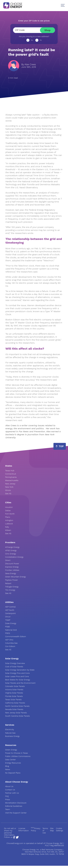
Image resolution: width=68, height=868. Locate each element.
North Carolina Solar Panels (17, 706)
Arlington (9, 520)
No (41, 40)
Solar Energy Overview (15, 663)
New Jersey (10, 484)
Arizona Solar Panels (14, 690)
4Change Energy (12, 547)
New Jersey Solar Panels (16, 713)
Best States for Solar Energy (18, 680)
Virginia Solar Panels (14, 693)
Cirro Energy (11, 554)
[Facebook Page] (14, 838)
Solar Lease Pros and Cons (17, 676)
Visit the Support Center (16, 813)
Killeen (8, 530)
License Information (24, 829)
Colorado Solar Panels (15, 686)
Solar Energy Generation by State (20, 670)
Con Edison (10, 646)
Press (8, 799)
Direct (8, 560)
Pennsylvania (11, 477)
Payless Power (11, 580)
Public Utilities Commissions (18, 756)
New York (9, 487)
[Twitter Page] (17, 838)
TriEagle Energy (12, 587)
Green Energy (11, 750)
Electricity (10, 729)
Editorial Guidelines (14, 806)
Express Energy (12, 567)
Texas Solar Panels (13, 699)
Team (8, 809)
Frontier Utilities (12, 570)
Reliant (8, 583)
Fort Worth (10, 514)
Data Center (10, 760)
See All (8, 493)
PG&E (8, 627)
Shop (48, 30)
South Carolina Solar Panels (17, 716)
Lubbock (9, 524)
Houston (9, 507)
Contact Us (10, 790)
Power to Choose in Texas (17, 753)
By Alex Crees (29, 64)
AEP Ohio (9, 640)
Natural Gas (10, 733)
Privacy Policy (36, 829)
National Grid (11, 630)
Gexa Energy (11, 573)
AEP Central (10, 607)
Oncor (8, 617)
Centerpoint (10, 613)
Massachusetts (12, 480)
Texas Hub (10, 471)
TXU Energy (10, 590)
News (8, 769)
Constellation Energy (14, 557)
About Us (9, 786)
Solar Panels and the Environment (20, 683)
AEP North (10, 610)
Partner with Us (12, 793)
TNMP (8, 620)
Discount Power (12, 564)
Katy (7, 527)
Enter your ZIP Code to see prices (34, 21)
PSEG (8, 633)
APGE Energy (11, 550)
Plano (8, 517)
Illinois (8, 490)
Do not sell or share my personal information (10, 832)
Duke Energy (11, 623)
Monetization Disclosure (16, 803)
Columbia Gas (11, 643)
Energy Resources (13, 763)
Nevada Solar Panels (14, 709)
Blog (7, 766)
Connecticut (11, 474)
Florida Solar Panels (14, 696)
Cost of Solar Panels (14, 667)
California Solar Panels (15, 703)
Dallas (8, 510)
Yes (32, 40)
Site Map (52, 829)
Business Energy (12, 736)
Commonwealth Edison (16, 636)
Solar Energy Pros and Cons (17, 673)
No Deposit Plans (13, 773)
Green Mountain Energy (16, 577)
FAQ (7, 796)
